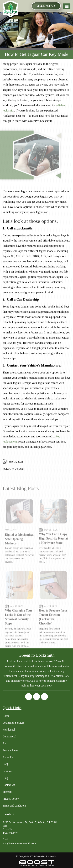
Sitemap (7, 792)
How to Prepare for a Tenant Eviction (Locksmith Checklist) (53, 624)
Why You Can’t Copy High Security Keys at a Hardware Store (53, 546)
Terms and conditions (14, 806)
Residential (9, 730)
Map (5, 826)
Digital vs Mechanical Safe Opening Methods (19, 546)
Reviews (7, 771)
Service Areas (10, 750)
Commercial (9, 736)
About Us (8, 757)
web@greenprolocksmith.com (19, 843)
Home (6, 716)
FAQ (5, 764)
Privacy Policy (11, 799)
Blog (5, 778)
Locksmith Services (14, 723)
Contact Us (9, 785)
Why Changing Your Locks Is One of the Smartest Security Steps (19, 624)
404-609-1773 (46, 6)
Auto (5, 743)
